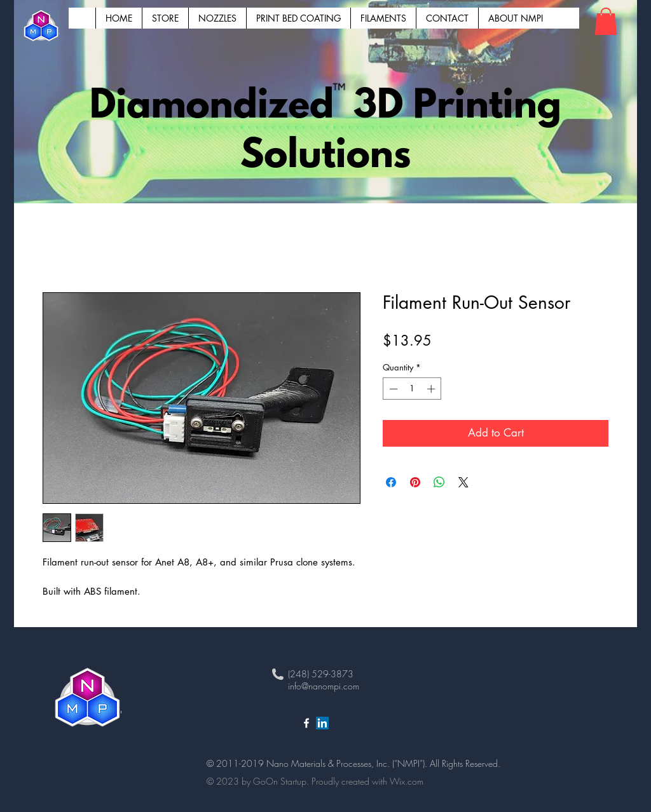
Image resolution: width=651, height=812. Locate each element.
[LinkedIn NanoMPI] (322, 723)
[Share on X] (463, 482)
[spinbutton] (412, 389)
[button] (606, 21)
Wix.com (407, 781)
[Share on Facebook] (391, 482)
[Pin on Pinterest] (415, 482)
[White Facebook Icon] (306, 723)
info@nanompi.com (324, 686)
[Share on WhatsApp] (439, 482)
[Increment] (432, 389)
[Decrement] (392, 389)
